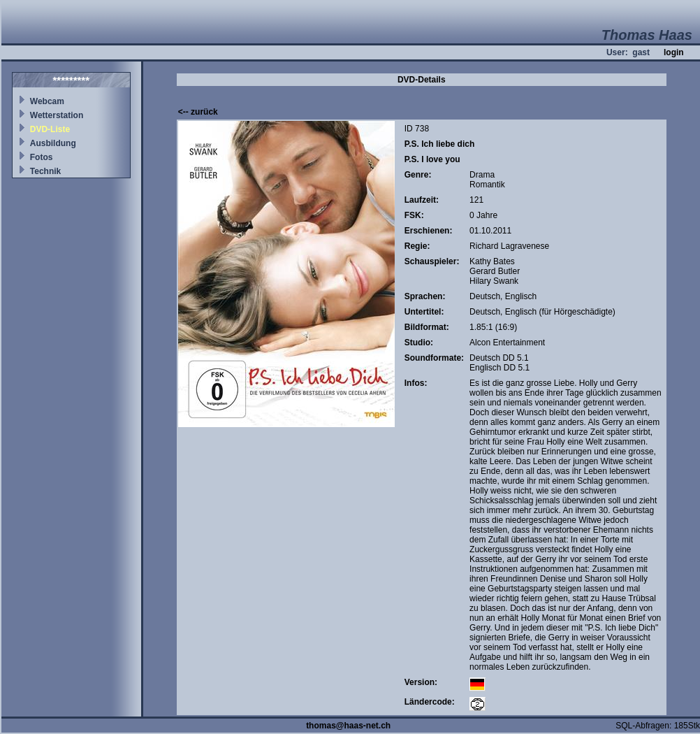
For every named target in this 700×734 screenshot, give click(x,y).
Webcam (47, 101)
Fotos (42, 157)
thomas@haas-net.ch (348, 726)
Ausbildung (53, 143)
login (674, 52)
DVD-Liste (50, 129)
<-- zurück (198, 112)
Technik (45, 171)
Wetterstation (57, 115)
